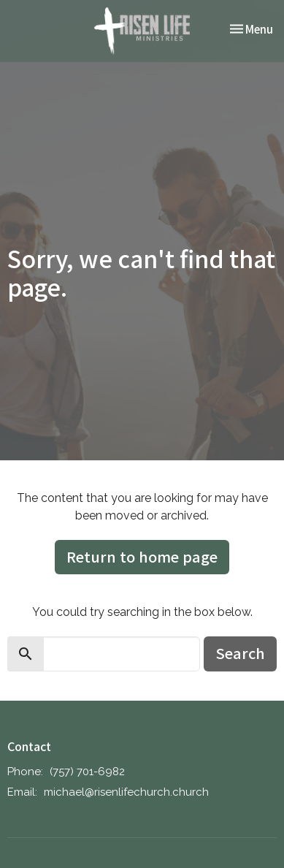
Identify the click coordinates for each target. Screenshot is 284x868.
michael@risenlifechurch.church (126, 792)
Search (240, 653)
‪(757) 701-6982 (87, 772)
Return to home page (142, 556)
